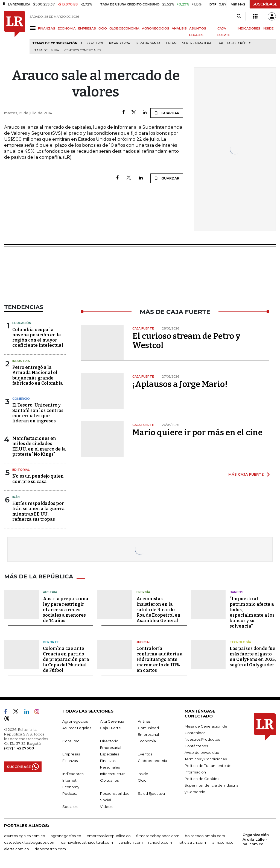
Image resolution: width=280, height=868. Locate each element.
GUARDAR (167, 113)
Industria (21, 361)
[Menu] (34, 28)
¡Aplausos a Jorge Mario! (180, 384)
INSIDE (268, 28)
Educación (22, 323)
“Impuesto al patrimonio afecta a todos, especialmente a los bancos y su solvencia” (252, 612)
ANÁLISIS (179, 28)
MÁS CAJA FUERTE (246, 474)
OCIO (103, 28)
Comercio (21, 399)
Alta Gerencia (112, 721)
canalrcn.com (131, 842)
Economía (147, 741)
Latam (171, 43)
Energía (143, 592)
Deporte (51, 642)
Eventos (145, 754)
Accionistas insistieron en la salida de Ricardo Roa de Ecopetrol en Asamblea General (158, 610)
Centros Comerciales (83, 50)
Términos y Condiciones (206, 759)
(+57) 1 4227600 (19, 748)
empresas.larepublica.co (109, 836)
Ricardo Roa (120, 43)
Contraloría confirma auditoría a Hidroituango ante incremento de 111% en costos (160, 659)
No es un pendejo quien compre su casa (38, 479)
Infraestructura (113, 774)
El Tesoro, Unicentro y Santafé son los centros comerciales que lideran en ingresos (38, 413)
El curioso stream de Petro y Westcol (186, 341)
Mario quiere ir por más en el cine (197, 432)
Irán (16, 497)
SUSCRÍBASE (265, 4)
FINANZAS (47, 28)
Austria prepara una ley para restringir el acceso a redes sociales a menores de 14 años (66, 610)
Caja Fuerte (110, 728)
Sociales (70, 807)
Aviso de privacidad (202, 752)
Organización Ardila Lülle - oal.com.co (256, 839)
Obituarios (109, 780)
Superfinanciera (197, 43)
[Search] (239, 16)
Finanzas (70, 761)
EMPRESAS (87, 28)
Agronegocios (75, 721)
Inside (143, 774)
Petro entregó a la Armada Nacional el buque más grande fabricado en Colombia (38, 375)
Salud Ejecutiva (151, 793)
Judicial (143, 642)
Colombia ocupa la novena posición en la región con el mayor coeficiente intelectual (38, 338)
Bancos (237, 592)
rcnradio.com (160, 842)
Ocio (142, 780)
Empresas (71, 754)
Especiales (110, 754)
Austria (50, 592)
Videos (106, 807)
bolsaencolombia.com (205, 836)
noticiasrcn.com (192, 842)
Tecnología (240, 642)
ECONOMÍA (67, 28)
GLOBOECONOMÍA (124, 28)
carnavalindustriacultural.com (87, 842)
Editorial (21, 470)
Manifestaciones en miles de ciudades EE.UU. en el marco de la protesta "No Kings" (39, 446)
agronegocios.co (66, 836)
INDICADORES (249, 28)
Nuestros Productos (202, 739)
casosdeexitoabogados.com (30, 842)
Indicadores (73, 774)
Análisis (144, 721)
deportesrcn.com (50, 849)
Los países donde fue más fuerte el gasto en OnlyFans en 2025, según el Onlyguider (253, 657)
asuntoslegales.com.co (25, 836)
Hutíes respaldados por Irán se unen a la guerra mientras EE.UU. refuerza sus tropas (39, 511)
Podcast (70, 793)
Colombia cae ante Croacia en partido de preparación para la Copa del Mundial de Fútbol (66, 659)
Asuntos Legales (77, 728)
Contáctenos (196, 746)
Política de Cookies (202, 779)
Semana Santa (148, 43)
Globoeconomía (152, 761)
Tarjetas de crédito (234, 43)
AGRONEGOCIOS (156, 28)
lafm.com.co (222, 842)
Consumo (71, 741)
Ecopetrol (95, 43)
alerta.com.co (17, 849)
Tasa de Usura (47, 50)
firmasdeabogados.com (158, 836)
